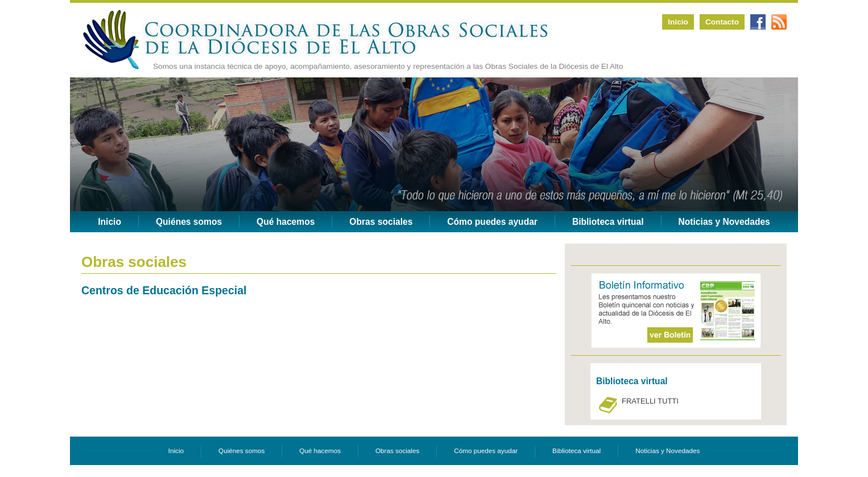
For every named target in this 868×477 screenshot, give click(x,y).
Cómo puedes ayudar (492, 222)
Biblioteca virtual (608, 222)
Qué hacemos (286, 222)
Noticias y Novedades (724, 222)
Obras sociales (381, 222)
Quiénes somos (189, 222)
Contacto (722, 22)
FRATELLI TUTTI (650, 401)
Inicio (678, 22)
